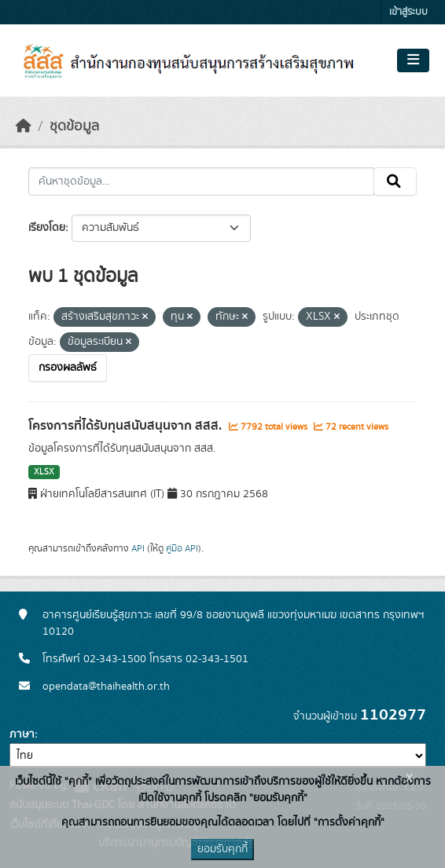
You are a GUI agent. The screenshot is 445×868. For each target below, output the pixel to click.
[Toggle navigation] (413, 60)
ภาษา (22, 734)
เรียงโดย (47, 228)
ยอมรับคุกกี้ (222, 849)
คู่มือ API (182, 548)
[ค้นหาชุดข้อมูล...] (201, 181)
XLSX (44, 472)
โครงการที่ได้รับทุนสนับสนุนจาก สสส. (127, 426)
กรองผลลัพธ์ (68, 368)
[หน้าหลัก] (24, 126)
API (138, 548)
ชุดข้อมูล (74, 126)
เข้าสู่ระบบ (408, 12)
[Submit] (395, 181)
